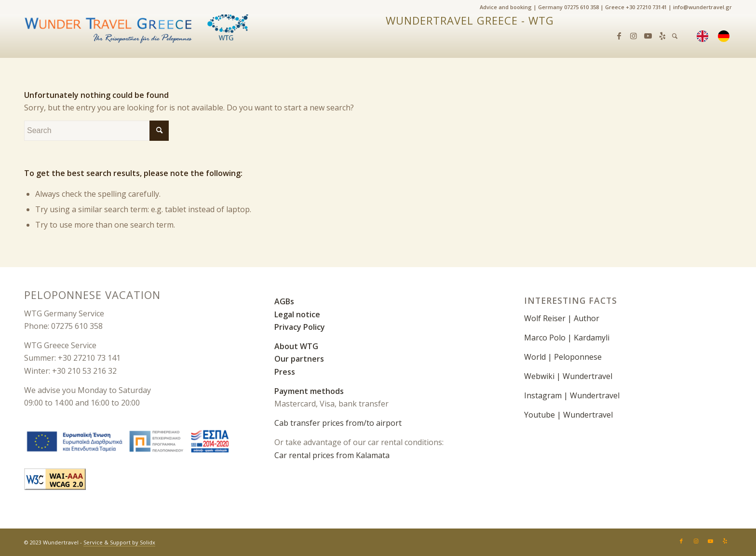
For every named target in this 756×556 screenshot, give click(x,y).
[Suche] (675, 36)
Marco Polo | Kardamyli (567, 338)
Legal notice (297, 314)
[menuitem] (726, 36)
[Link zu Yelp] (662, 36)
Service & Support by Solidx (119, 542)
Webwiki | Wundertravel (568, 376)
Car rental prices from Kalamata (332, 455)
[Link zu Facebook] (619, 36)
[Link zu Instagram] (634, 36)
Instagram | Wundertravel (572, 395)
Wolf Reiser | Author (562, 318)
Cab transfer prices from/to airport (338, 423)
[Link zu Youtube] (648, 36)
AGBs (284, 301)
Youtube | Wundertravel (568, 415)
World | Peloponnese (563, 357)
